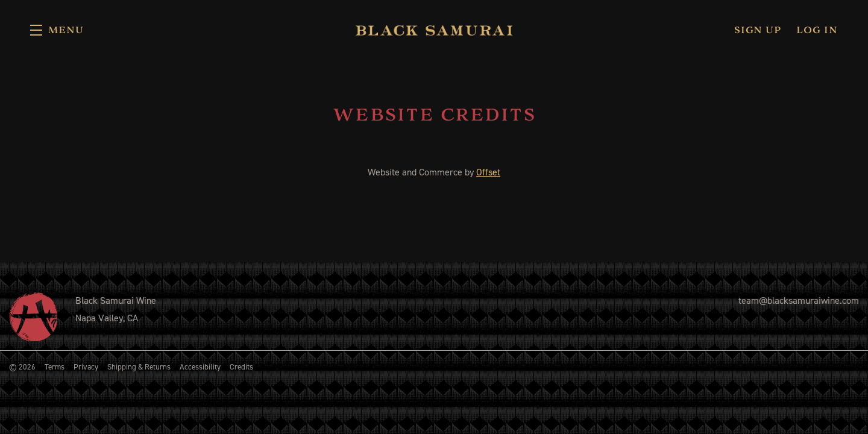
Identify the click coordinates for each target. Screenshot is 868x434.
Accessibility (200, 367)
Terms (55, 367)
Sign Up (758, 30)
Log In (817, 30)
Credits (241, 367)
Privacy (86, 367)
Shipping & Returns (139, 367)
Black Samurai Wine (434, 30)
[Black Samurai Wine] (33, 316)
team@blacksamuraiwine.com (799, 300)
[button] (57, 30)
